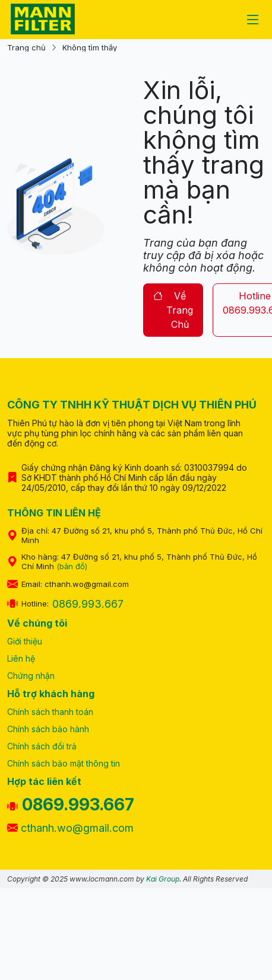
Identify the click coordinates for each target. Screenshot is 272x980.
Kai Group (163, 879)
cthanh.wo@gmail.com (70, 828)
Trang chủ (26, 48)
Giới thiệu (25, 641)
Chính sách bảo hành (48, 729)
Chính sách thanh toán (50, 712)
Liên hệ (21, 658)
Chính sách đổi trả (42, 746)
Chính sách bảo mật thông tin (64, 763)
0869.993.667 (88, 604)
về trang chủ (173, 310)
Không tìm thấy (90, 48)
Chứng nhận (31, 676)
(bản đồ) (72, 566)
